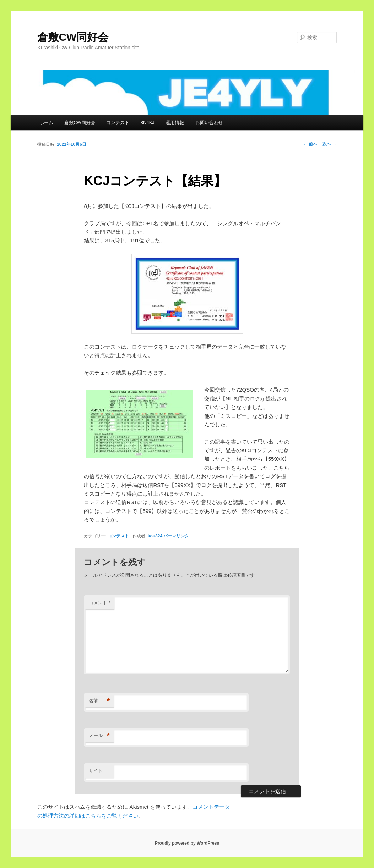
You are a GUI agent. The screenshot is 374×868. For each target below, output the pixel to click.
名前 (99, 701)
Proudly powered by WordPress (187, 843)
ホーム (46, 123)
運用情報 (175, 123)
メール (99, 736)
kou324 (155, 536)
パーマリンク (176, 536)
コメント (100, 603)
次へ (329, 144)
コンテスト (118, 123)
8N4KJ (148, 123)
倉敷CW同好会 (73, 37)
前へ (310, 144)
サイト (96, 771)
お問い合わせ (209, 123)
